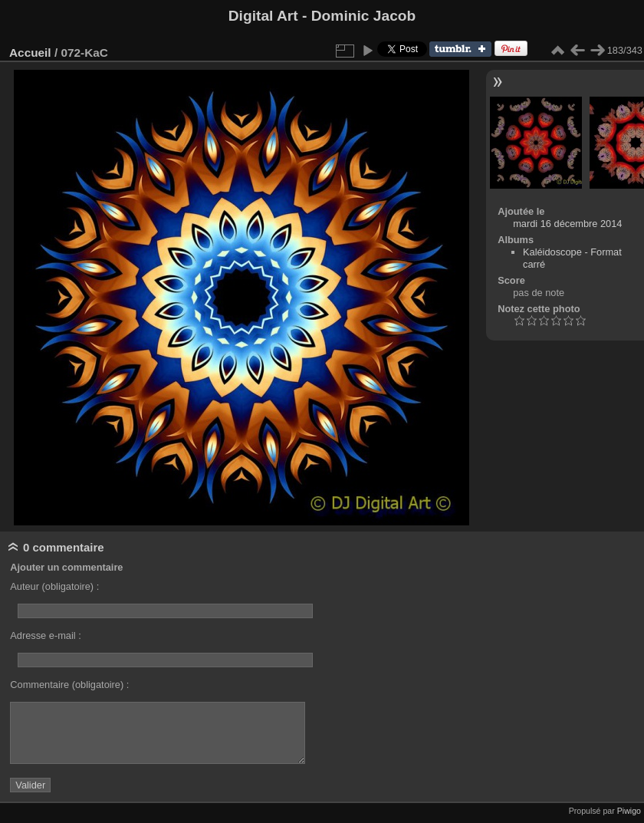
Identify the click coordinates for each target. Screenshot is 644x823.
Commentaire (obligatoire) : (69, 685)
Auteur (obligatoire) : (54, 586)
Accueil (30, 53)
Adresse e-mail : (45, 635)
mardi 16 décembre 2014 (567, 224)
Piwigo (629, 811)
